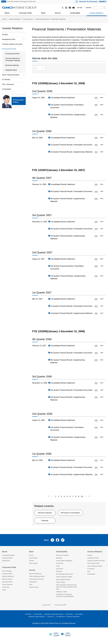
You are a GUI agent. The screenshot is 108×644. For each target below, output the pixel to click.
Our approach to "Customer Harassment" (68, 618)
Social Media (79, 616)
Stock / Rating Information (95, 568)
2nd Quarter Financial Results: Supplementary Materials (68, 116)
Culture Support (61, 584)
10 (82, 496)
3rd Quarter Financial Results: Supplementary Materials (68, 237)
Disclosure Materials (47, 513)
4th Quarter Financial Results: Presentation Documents (71, 191)
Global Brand (6, 562)
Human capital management (64, 562)
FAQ (89, 573)
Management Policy (93, 560)
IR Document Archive (12, 54)
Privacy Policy (38, 616)
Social (58, 568)
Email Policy (69, 616)
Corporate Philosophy (8, 557)
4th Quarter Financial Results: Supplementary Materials (68, 200)
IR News (5, 35)
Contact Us (51, 618)
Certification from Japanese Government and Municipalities (65, 597)
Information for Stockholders (77, 513)
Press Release (33, 560)
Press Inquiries (9, 8)
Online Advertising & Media (14, 8)
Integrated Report (11, 70)
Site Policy (28, 616)
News (43, 14)
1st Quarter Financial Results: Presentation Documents (71, 145)
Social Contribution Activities (64, 578)
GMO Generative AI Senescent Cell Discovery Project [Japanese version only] (67, 589)
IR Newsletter (7, 89)
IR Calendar (6, 79)
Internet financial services (36, 581)
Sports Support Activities (63, 581)
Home (4, 19)
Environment (60, 565)
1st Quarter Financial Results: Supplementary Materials (71, 152)
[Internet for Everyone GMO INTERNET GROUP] (93, 1)
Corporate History (7, 583)
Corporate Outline (7, 575)
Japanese (88, 8)
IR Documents (28, 19)
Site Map (80, 8)
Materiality (59, 560)
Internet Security (34, 589)
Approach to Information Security (54, 616)
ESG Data (59, 573)
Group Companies (7, 586)
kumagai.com (46, 607)
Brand (7, 14)
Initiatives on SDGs (62, 593)
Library (4, 592)
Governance (60, 570)
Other (31, 586)
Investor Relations (96, 14)
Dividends (47, 522)
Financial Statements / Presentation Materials (50, 19)
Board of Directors (7, 581)
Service (58, 14)
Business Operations (8, 578)
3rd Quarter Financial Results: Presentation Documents (71, 229)
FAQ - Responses (8, 84)
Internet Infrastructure (35, 575)
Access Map (6, 589)
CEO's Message (7, 573)
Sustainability (75, 14)
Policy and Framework (63, 557)
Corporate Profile (25, 14)
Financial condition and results (12, 44)
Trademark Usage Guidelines (37, 618)
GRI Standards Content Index (65, 576)
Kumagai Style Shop (60, 607)
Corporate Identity (7, 560)
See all (31, 557)
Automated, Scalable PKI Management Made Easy (18, 1)
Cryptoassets (45, 8)
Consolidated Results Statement (63, 98)
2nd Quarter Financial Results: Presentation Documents (67, 106)
